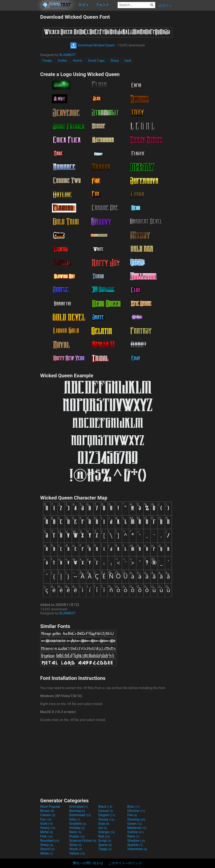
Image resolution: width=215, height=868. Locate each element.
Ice (103, 828)
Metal (47, 832)
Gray (104, 824)
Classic (48, 815)
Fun (46, 819)
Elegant (107, 815)
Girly (75, 819)
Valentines (137, 849)
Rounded (50, 841)
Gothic (62, 61)
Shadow (136, 841)
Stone (76, 849)
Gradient (78, 824)
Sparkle (135, 845)
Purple (77, 836)
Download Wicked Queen (92, 45)
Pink (46, 836)
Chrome (136, 811)
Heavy (48, 828)
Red (104, 836)
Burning (77, 811)
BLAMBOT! (68, 55)
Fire (132, 815)
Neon (75, 832)
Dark (128, 61)
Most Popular (50, 807)
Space (105, 845)
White (47, 853)
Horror (78, 61)
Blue (133, 807)
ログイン (165, 6)
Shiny (75, 845)
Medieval (137, 828)
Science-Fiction (83, 841)
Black (105, 807)
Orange (107, 832)
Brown (47, 811)
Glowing (136, 819)
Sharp (115, 61)
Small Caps (96, 61)
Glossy (106, 819)
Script (105, 841)
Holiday (77, 828)
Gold (47, 824)
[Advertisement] (20, 77)
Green (135, 824)
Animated (79, 807)
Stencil (47, 849)
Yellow (77, 853)
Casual (106, 811)
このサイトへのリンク (125, 863)
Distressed (80, 815)
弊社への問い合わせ (88, 863)
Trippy (105, 849)
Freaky (47, 61)
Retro (133, 836)
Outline (135, 832)
